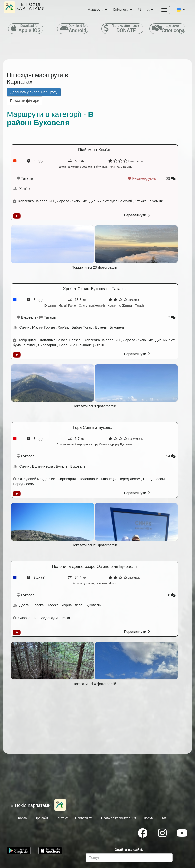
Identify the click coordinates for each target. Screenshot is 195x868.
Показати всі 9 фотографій (94, 406)
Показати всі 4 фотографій (94, 684)
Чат (164, 818)
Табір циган (28, 340)
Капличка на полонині (37, 201)
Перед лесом (129, 479)
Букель (101, 327)
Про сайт (41, 818)
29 (171, 178)
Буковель (29, 317)
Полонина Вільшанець (77, 345)
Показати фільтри (25, 101)
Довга (24, 605)
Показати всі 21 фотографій (94, 545)
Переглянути (137, 215)
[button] (181, 10)
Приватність (84, 818)
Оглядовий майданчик (37, 479)
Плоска (38, 605)
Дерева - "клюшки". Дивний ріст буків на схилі (94, 201)
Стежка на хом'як (149, 201)
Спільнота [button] (122, 9)
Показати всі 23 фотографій (94, 267)
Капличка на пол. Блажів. (61, 340)
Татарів (27, 178)
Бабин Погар (82, 327)
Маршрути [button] (97, 9)
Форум (148, 818)
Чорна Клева (72, 605)
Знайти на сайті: (129, 850)
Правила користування (118, 818)
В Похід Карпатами (31, 805)
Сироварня (47, 345)
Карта (23, 818)
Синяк (24, 327)
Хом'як (25, 189)
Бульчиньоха (43, 466)
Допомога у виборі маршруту (34, 92)
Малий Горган (44, 327)
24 (171, 456)
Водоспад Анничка (55, 618)
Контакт (62, 818)
